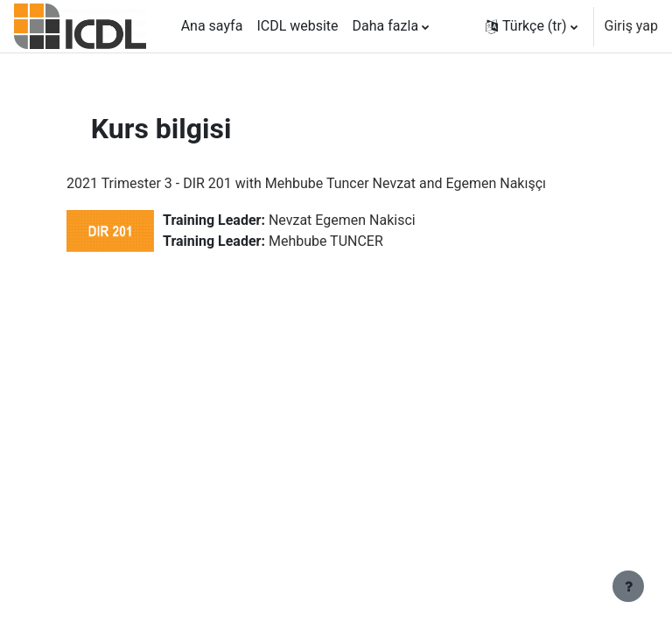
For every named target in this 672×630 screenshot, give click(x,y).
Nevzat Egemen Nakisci (342, 220)
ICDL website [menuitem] (297, 26)
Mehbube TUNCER (326, 241)
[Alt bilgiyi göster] (628, 586)
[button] (532, 26)
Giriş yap (631, 26)
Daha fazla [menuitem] (385, 26)
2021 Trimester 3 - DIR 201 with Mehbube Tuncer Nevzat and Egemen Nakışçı (306, 183)
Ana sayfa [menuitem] (212, 26)
